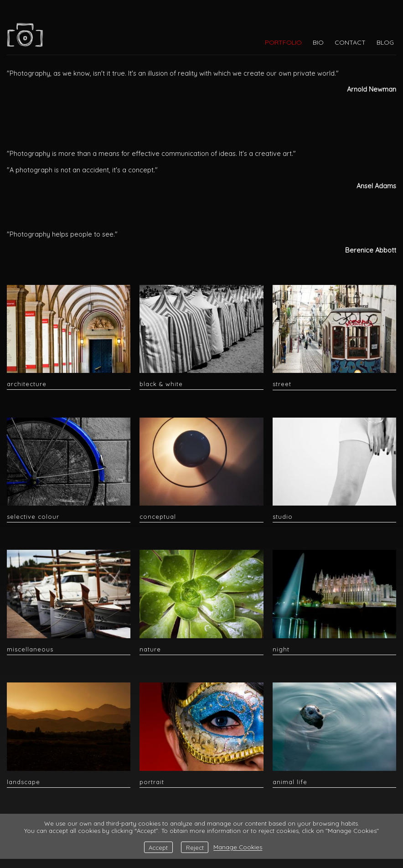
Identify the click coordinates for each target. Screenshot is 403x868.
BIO (318, 42)
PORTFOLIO (283, 42)
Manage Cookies (238, 847)
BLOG (385, 42)
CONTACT (350, 42)
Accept (158, 847)
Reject (195, 847)
